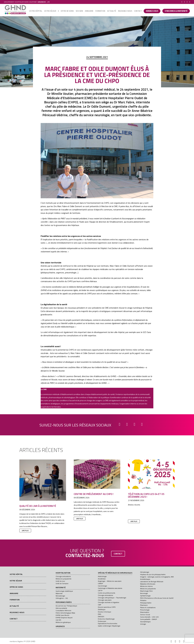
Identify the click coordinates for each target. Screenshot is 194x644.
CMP (99, 605)
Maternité (61, 588)
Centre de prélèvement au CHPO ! (94, 494)
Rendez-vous (152, 11)
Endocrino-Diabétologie (106, 619)
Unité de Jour (60, 581)
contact (118, 554)
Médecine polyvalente (64, 579)
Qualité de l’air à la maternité (38, 506)
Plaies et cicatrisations (148, 607)
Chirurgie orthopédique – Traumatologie (112, 598)
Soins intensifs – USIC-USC (149, 617)
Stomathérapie (145, 622)
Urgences (60, 626)
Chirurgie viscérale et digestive (109, 602)
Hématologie (145, 572)
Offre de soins (67, 11)
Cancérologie (102, 586)
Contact (138, 11)
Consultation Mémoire (63, 610)
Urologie (143, 624)
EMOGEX (101, 617)
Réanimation (145, 612)
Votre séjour (50, 11)
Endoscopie (102, 621)
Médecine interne (146, 586)
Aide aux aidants (61, 608)
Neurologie (144, 593)
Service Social (145, 615)
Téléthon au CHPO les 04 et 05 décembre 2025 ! (146, 495)
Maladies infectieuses (148, 584)
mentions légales (16, 641)
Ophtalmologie (145, 596)
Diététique (102, 609)
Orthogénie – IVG (62, 598)
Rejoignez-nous (125, 11)
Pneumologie (145, 610)
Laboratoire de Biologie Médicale (152, 582)
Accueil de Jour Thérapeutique (66, 606)
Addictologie (102, 576)
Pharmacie (144, 605)
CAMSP (100, 583)
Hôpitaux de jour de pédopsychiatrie (153, 574)
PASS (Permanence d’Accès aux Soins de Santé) (157, 598)
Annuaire (89, 11)
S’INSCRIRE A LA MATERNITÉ (176, 11)
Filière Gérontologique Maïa (65, 613)
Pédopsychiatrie (146, 603)
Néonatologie (60, 596)
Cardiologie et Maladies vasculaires (110, 588)
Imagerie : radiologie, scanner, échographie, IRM (157, 577)
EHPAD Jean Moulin (62, 615)
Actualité (112, 11)
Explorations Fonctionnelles (108, 623)
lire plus (25, 531)
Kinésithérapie (145, 579)
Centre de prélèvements (106, 593)
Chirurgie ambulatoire (63, 576)
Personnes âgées (64, 602)
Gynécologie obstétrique (64, 591)
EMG (100, 614)
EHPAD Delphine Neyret (64, 618)
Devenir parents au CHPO (107, 607)
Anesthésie (102, 579)
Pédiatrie (143, 600)
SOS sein (79, 11)
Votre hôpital (36, 11)
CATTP (100, 591)
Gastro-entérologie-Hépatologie (109, 626)
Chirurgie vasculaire (105, 600)
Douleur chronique (105, 612)
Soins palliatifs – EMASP (149, 619)
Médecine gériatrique (63, 622)
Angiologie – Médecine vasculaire (110, 581)
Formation (100, 11)
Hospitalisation (63, 573)
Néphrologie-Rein (146, 591)
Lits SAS (58, 620)
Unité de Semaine (62, 583)
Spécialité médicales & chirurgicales (115, 573)
